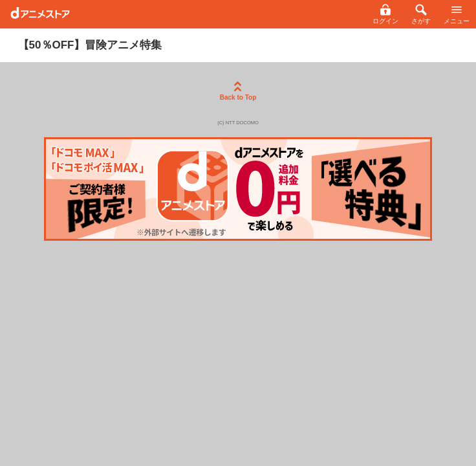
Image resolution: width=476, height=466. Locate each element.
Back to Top (238, 91)
